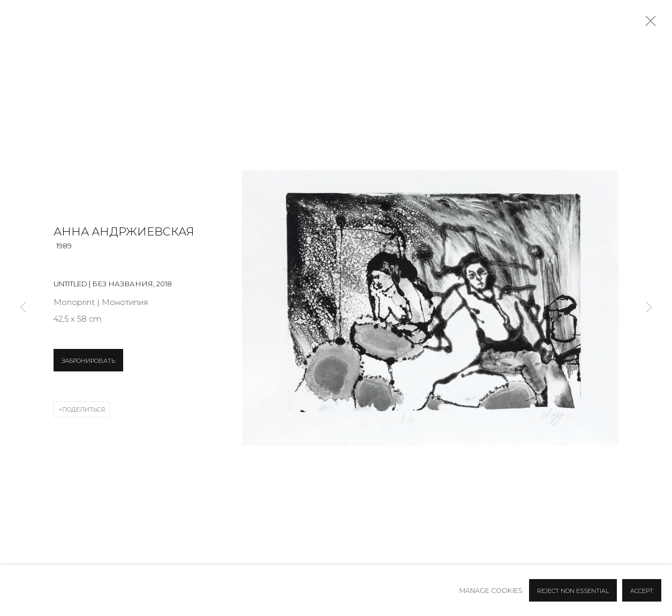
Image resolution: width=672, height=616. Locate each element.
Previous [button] (23, 308)
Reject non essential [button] (573, 591)
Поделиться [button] (84, 409)
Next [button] (649, 308)
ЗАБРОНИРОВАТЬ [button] (88, 361)
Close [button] (648, 24)
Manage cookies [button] (491, 591)
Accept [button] (642, 591)
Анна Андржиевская (124, 231)
